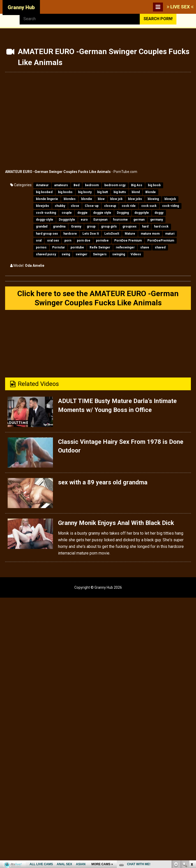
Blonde (151, 192)
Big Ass (137, 185)
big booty (85, 192)
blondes (70, 199)
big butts (120, 192)
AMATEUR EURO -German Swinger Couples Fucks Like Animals (58, 172)
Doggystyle (67, 220)
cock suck (149, 206)
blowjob (170, 199)
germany (157, 220)
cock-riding (171, 206)
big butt (103, 192)
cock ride (129, 206)
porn (68, 241)
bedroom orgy (115, 185)
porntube (77, 247)
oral (39, 241)
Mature (130, 234)
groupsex (129, 227)
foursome (120, 220)
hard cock (161, 227)
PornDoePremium (161, 241)
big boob (154, 185)
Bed (76, 185)
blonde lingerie (47, 199)
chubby (60, 206)
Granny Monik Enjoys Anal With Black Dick (116, 523)
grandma (59, 227)
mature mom (150, 234)
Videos (136, 254)
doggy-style (45, 220)
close (75, 206)
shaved (160, 247)
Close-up (92, 206)
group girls (109, 227)
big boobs (65, 192)
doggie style (102, 213)
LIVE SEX (180, 7)
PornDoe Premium (128, 241)
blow (101, 199)
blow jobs (135, 199)
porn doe (84, 241)
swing (66, 254)
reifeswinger (125, 247)
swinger (81, 254)
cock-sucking (46, 213)
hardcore (70, 234)
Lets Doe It (91, 234)
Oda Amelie (35, 266)
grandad (42, 227)
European (100, 220)
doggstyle (142, 213)
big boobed (44, 192)
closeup (110, 206)
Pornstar (59, 247)
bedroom (92, 185)
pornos (41, 247)
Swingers (100, 254)
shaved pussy (46, 254)
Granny (76, 227)
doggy (159, 213)
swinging (119, 254)
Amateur (42, 185)
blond (136, 192)
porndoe (102, 241)
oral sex (53, 241)
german (139, 220)
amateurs (61, 185)
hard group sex (47, 234)
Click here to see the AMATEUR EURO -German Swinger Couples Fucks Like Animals (98, 298)
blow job (116, 199)
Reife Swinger (100, 247)
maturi (170, 234)
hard (145, 227)
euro (84, 220)
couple (67, 213)
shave (145, 247)
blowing (153, 199)
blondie (87, 199)
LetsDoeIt (112, 234)
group (91, 227)
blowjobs (43, 206)
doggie (82, 213)
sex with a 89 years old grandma (103, 482)
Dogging (123, 213)
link (192, 788)
